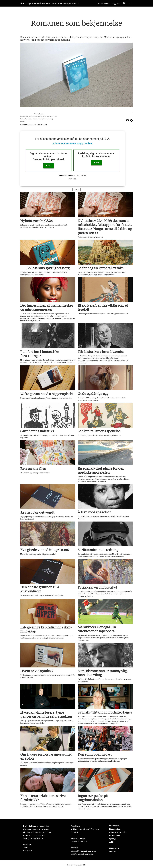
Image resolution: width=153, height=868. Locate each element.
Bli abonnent (115, 835)
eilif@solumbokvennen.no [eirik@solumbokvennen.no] (82, 854)
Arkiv (111, 842)
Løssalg (112, 839)
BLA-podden (114, 829)
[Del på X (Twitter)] (131, 120)
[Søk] (124, 3)
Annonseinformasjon (118, 832)
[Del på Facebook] (127, 120)
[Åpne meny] (131, 3)
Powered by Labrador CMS (76, 865)
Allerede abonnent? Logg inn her (73, 143)
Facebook (27, 844)
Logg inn (116, 3)
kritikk (77, 190)
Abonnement (103, 3)
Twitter (26, 847)
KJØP (49, 166)
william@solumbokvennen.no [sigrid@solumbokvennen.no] (84, 851)
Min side (72, 179)
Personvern (114, 848)
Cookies (112, 851)
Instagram (27, 850)
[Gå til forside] (22, 3)
